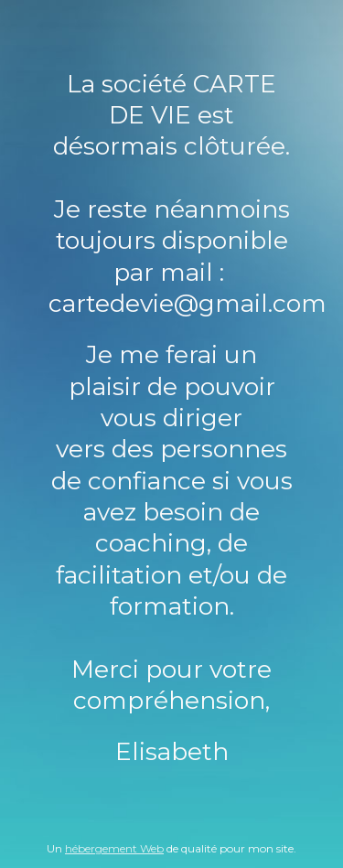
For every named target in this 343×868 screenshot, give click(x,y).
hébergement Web (114, 848)
